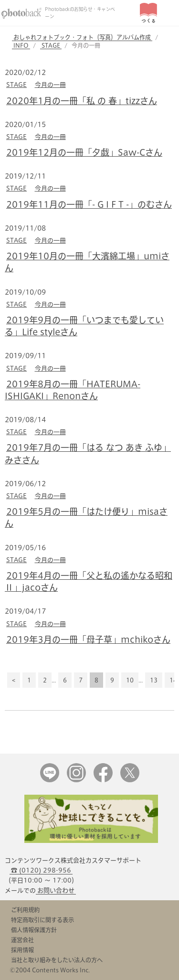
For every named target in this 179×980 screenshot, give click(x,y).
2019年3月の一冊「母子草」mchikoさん (88, 639)
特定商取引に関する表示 (42, 920)
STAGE (51, 45)
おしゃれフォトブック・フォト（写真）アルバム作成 (82, 37)
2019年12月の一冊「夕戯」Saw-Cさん (84, 152)
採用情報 (22, 950)
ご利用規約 (25, 910)
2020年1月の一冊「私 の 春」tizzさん (82, 101)
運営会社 (22, 940)
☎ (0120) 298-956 (41, 870)
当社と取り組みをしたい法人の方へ (57, 960)
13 (154, 680)
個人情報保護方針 (34, 930)
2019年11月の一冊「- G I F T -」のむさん (89, 204)
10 (130, 680)
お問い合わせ (56, 890)
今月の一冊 (50, 85)
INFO (21, 45)
